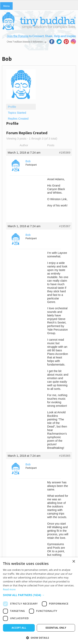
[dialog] (39, 601)
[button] (39, 595)
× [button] (74, 562)
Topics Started (17, 113)
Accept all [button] (19, 628)
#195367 (65, 226)
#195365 (65, 456)
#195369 (65, 153)
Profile (12, 107)
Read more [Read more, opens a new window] (9, 589)
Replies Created (18, 119)
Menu (6, 6)
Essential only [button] (56, 628)
